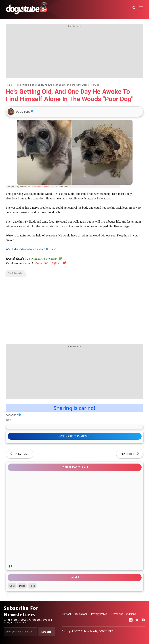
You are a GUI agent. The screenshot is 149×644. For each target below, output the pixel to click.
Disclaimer (81, 614)
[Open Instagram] (143, 620)
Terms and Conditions (123, 614)
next (12, 566)
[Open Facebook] (131, 620)
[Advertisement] (75, 53)
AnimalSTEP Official (42, 187)
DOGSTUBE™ (106, 631)
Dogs (22, 586)
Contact (66, 614)
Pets (32, 586)
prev (9, 566)
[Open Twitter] (137, 620)
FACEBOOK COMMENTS (74, 436)
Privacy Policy (99, 614)
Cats (12, 586)
